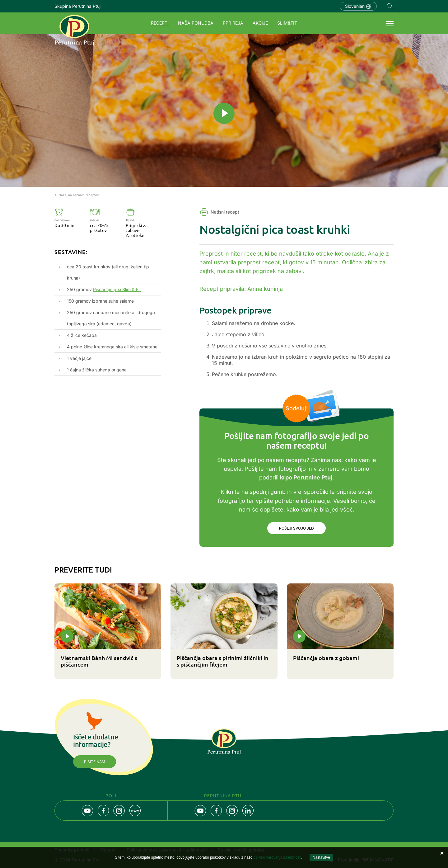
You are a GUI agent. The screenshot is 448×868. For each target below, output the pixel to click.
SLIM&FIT (287, 23)
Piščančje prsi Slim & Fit (117, 289)
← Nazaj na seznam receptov (77, 195)
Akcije (260, 23)
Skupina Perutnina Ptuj (77, 6)
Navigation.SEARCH (390, 6)
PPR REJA (233, 23)
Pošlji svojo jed (296, 528)
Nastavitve (321, 857)
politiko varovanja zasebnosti (277, 857)
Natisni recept (225, 212)
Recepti (160, 23)
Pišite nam (95, 762)
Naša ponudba (196, 23)
